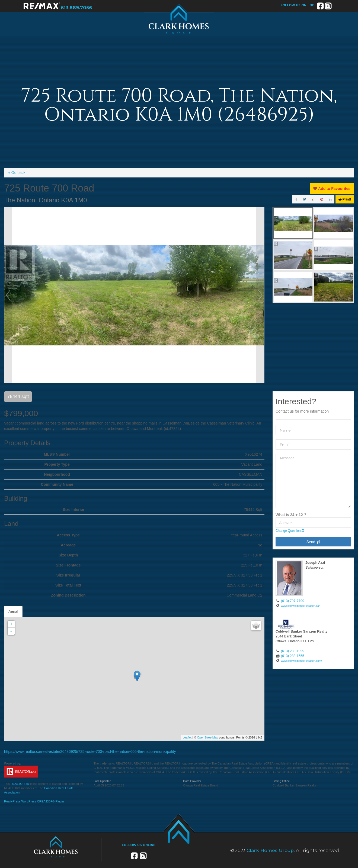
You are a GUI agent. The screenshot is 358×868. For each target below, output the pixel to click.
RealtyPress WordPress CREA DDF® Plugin (34, 801)
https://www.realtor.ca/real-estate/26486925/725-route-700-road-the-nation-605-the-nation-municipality (90, 752)
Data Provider (192, 781)
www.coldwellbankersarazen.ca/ (300, 606)
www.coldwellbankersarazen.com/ (301, 661)
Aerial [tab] (13, 611)
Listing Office (281, 781)
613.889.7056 (76, 8)
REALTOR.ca (20, 784)
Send (313, 542)
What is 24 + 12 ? (291, 515)
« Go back (17, 173)
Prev (8, 295)
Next (260, 295)
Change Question (290, 531)
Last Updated (102, 781)
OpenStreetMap (208, 737)
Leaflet (187, 737)
